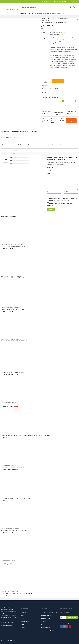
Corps (23, 615)
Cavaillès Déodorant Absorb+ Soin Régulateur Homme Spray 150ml (17, 593)
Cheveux (23, 624)
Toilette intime (16, 308)
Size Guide (45, 85)
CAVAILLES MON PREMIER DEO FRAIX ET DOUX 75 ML (15, 341)
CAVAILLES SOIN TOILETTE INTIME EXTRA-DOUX (14, 530)
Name (49, 192)
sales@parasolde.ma (8, 625)
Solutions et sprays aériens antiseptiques (15, 245)
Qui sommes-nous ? (46, 618)
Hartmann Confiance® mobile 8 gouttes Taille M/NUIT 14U (15, 467)
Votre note (51, 167)
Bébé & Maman (25, 621)
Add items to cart (71, 121)
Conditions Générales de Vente (49, 612)
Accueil (43, 19)
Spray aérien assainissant (11, 402)
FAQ (42, 624)
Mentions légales (45, 628)
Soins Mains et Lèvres (10, 560)
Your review (51, 173)
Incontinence (19, 371)
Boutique (48, 19)
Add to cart (58, 81)
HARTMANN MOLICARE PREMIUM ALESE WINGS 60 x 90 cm (16, 499)
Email (66, 192)
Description (5, 132)
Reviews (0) (35, 132)
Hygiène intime (9, 308)
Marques (23, 612)
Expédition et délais (46, 615)
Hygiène (62, 89)
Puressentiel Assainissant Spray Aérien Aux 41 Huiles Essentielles (17, 404)
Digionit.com (28, 641)
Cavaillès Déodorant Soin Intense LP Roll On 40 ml (13, 278)
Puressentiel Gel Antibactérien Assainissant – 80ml (14, 246)
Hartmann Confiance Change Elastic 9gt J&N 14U (13, 372)
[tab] (5, 132)
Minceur (23, 628)
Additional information (20, 132)
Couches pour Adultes (53, 89)
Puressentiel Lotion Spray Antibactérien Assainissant (14, 562)
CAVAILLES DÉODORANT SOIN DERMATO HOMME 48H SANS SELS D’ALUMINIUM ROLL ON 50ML (26, 435)
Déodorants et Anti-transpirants (9, 276)
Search (57, 7)
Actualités (43, 621)
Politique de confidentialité (48, 631)
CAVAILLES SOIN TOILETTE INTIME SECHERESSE (14, 309)
